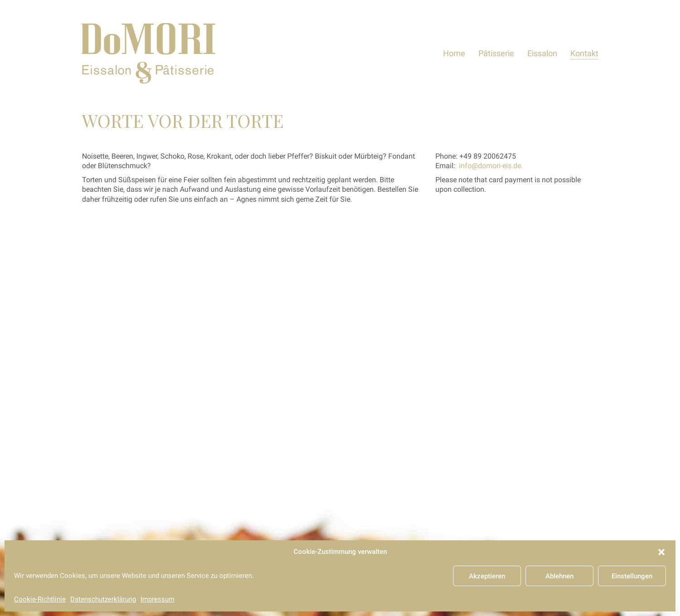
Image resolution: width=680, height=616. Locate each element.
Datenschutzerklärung (103, 599)
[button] (661, 552)
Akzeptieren (487, 576)
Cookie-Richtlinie (40, 599)
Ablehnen (559, 576)
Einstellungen (632, 576)
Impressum (157, 599)
